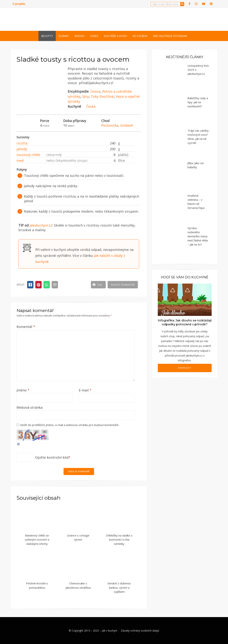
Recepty (47, 36)
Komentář (26, 327)
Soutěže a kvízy (115, 36)
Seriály (80, 36)
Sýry (85, 96)
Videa (94, 36)
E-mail (85, 390)
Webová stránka (30, 407)
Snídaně (127, 125)
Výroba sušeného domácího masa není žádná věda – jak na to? (198, 236)
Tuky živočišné (102, 96)
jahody (22, 149)
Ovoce (95, 91)
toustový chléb (28, 155)
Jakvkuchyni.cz (41, 225)
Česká (91, 106)
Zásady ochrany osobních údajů (140, 631)
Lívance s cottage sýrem (78, 538)
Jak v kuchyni (109, 631)
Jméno (23, 390)
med (20, 160)
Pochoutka (110, 125)
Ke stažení (140, 36)
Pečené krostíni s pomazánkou (37, 585)
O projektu (19, 4)
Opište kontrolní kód (52, 457)
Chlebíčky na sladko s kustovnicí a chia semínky (119, 540)
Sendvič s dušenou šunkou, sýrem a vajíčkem (119, 587)
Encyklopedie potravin (170, 36)
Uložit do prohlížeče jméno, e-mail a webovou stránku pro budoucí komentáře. (69, 425)
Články (64, 36)
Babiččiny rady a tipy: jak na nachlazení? (198, 102)
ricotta (22, 143)
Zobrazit (185, 368)
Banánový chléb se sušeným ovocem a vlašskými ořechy (37, 540)
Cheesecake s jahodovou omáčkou (78, 585)
